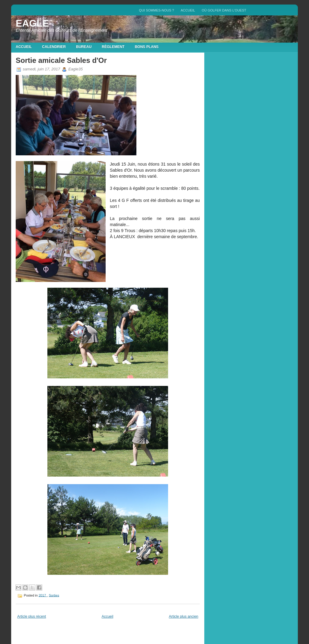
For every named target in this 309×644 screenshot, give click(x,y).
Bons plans (147, 47)
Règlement (113, 47)
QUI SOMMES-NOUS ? (157, 10)
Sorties (54, 595)
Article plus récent (32, 616)
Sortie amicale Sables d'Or (61, 60)
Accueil (188, 10)
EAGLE (32, 23)
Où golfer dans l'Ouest (224, 10)
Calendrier (54, 47)
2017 (43, 595)
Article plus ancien (184, 616)
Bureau (84, 47)
